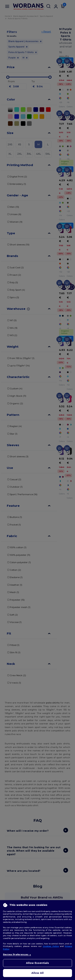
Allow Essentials (37, 963)
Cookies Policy (51, 946)
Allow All (37, 973)
